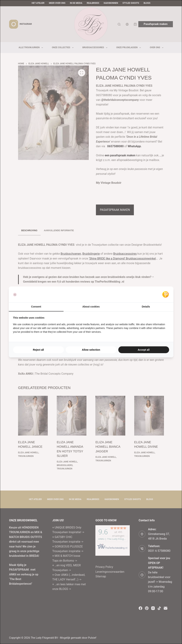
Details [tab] (146, 307)
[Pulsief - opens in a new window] (166, 294)
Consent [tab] (36, 307)
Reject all (38, 350)
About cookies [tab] (91, 307)
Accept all (144, 350)
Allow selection (91, 350)
